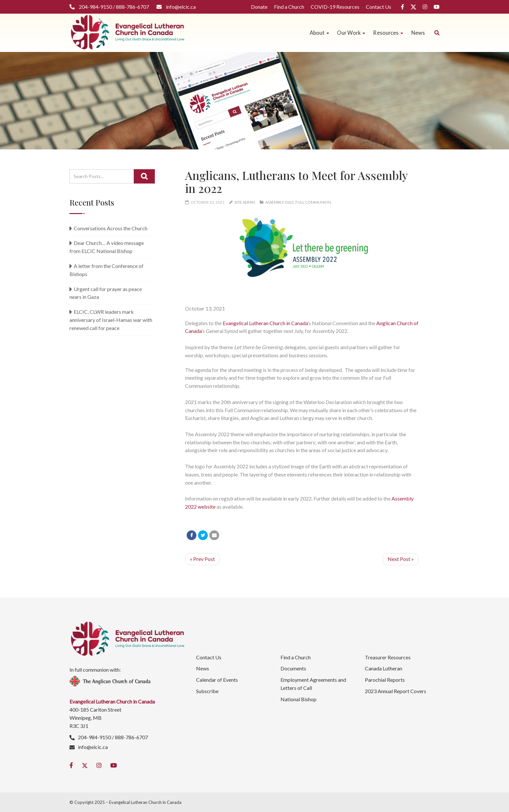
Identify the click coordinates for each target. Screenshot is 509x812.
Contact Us (379, 7)
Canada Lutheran (384, 668)
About (319, 33)
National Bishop (298, 699)
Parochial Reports (385, 680)
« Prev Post (202, 559)
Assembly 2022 (279, 202)
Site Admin (245, 202)
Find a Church (289, 7)
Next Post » (401, 559)
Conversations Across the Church (111, 228)
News (418, 33)
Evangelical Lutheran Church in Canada (265, 323)
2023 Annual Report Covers (396, 691)
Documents (293, 668)
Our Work (351, 33)
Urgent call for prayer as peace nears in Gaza (106, 293)
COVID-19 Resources (335, 7)
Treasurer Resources (388, 657)
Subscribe (207, 691)
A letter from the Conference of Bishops (106, 270)
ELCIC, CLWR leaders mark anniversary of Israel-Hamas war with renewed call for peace (111, 320)
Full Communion (313, 202)
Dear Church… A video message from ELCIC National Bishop (107, 247)
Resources (388, 33)
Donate (259, 7)
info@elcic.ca (93, 747)
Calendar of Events (217, 680)
